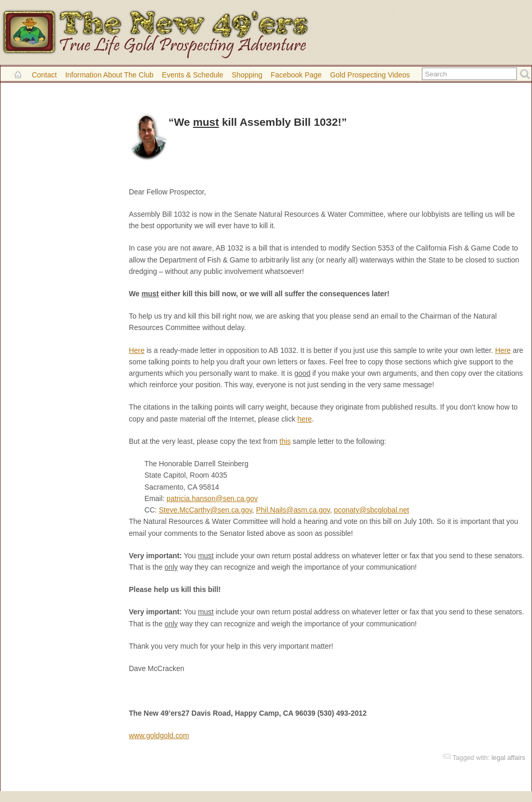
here (304, 419)
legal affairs (508, 758)
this (285, 441)
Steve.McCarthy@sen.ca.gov (205, 510)
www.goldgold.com (159, 735)
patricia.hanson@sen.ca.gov (212, 498)
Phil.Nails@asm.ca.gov (293, 510)
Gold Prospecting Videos (370, 75)
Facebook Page (296, 75)
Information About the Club (109, 75)
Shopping (247, 75)
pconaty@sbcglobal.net (372, 510)
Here (137, 350)
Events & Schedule (193, 75)
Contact (44, 75)
